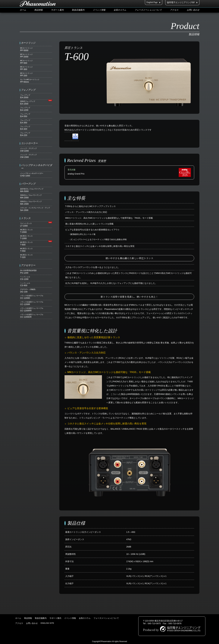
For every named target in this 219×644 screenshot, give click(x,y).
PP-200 (36, 74)
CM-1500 (36, 156)
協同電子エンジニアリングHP (181, 2)
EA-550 (36, 115)
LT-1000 (36, 225)
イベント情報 (99, 10)
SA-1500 (36, 209)
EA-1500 (36, 103)
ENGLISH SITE (47, 623)
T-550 (36, 250)
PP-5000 (36, 49)
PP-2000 (36, 56)
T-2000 (36, 231)
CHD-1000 (36, 175)
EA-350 (36, 121)
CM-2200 (36, 150)
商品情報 (38, 10)
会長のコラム (120, 10)
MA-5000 (36, 190)
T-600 (36, 244)
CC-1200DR (36, 316)
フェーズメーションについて (148, 10)
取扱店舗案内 (78, 10)
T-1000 (36, 237)
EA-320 (36, 128)
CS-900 (36, 284)
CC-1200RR (36, 309)
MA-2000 (36, 196)
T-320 (36, 256)
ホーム (23, 10)
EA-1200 (36, 109)
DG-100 (36, 291)
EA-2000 (36, 96)
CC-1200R (36, 303)
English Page (152, 2)
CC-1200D (36, 297)
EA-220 (36, 134)
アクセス (174, 10)
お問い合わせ (193, 10)
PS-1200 (36, 272)
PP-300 (36, 68)
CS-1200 (36, 278)
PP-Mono (36, 81)
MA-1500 (36, 203)
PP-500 (36, 62)
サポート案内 (57, 10)
